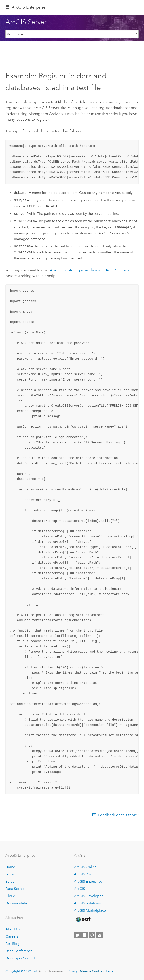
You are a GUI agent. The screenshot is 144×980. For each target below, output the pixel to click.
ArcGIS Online (85, 867)
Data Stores (15, 889)
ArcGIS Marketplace (90, 910)
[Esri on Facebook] (85, 935)
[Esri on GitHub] (92, 935)
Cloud (10, 896)
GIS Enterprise (29, 7)
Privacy (73, 971)
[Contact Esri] (100, 935)
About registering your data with (90, 270)
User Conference (19, 951)
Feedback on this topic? (118, 815)
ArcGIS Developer (88, 896)
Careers (12, 936)
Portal (10, 874)
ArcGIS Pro (83, 874)
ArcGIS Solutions (87, 903)
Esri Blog (13, 944)
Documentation (18, 903)
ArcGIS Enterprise (88, 881)
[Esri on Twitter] (77, 935)
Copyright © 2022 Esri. (22, 971)
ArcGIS (79, 889)
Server (11, 881)
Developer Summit (20, 958)
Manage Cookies (92, 971)
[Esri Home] (83, 920)
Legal (110, 971)
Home (10, 867)
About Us (13, 929)
